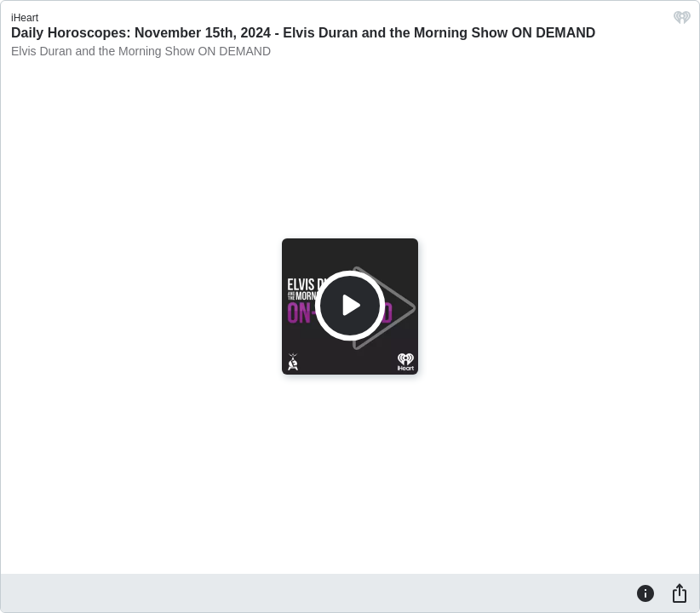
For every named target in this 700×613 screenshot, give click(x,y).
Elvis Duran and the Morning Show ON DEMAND (141, 51)
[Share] (680, 593)
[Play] (350, 306)
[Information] (645, 593)
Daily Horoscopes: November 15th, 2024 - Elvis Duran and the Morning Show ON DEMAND (303, 33)
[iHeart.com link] (682, 22)
